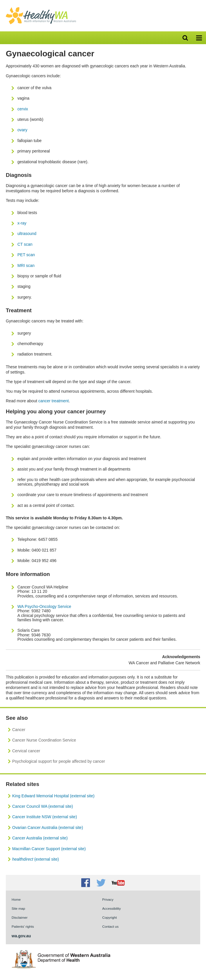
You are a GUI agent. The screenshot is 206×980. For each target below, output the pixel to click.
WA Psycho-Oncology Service (44, 606)
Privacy (108, 899)
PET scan (26, 255)
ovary (22, 130)
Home (16, 899)
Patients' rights (23, 926)
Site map (18, 908)
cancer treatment (54, 401)
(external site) (36, 859)
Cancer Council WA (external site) (43, 806)
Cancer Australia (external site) (40, 838)
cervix (23, 109)
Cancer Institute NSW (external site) (45, 817)
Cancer (19, 730)
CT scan (25, 244)
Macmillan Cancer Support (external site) (49, 849)
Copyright (109, 917)
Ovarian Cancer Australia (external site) (48, 828)
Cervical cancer (26, 751)
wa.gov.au (21, 936)
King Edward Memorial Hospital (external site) (53, 796)
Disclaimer (20, 917)
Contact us (110, 926)
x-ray (22, 223)
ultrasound (27, 234)
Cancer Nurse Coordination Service (44, 740)
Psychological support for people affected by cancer (59, 761)
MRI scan (26, 265)
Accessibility (111, 908)
